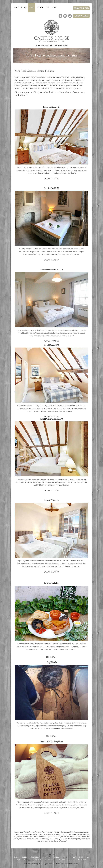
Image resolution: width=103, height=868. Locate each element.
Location (61, 860)
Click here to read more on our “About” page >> (63, 88)
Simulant (75, 864)
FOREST (40, 7)
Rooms (32, 7)
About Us (47, 857)
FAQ (87, 857)
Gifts (47, 7)
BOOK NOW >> (51, 179)
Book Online (37, 860)
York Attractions (23, 860)
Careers (56, 857)
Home (16, 7)
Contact (54, 7)
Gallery (24, 7)
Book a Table (50, 860)
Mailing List (82, 860)
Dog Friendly (35, 857)
